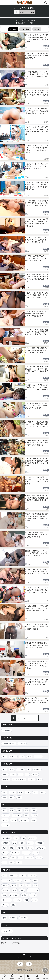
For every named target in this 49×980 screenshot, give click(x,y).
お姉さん (6, 779)
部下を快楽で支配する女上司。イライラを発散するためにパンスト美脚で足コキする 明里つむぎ (37, 701)
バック (33, 895)
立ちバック (6, 900)
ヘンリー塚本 (7, 931)
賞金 (22, 843)
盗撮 (12, 848)
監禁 (12, 862)
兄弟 (19, 797)
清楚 (13, 774)
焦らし (5, 905)
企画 (14, 843)
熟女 (12, 770)
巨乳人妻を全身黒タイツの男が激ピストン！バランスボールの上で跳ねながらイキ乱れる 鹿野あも (37, 370)
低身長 (5, 820)
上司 (4, 797)
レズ (4, 862)
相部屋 (5, 858)
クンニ (34, 900)
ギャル (35, 774)
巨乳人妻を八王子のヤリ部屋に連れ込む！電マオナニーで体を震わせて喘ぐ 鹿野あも (36, 406)
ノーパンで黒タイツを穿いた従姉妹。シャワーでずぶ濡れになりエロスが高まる (36, 627)
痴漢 (4, 848)
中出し (23, 876)
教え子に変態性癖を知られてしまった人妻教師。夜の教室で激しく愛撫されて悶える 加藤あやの (37, 499)
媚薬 (35, 880)
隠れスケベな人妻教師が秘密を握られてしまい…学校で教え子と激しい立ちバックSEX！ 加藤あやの (36, 480)
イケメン (13, 757)
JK (29, 770)
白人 (40, 779)
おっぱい (6, 825)
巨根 (22, 757)
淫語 (26, 900)
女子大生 (37, 770)
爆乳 (19, 810)
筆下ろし (13, 876)
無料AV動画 (28, 970)
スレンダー (17, 815)
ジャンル (20, 977)
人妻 (4, 792)
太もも (35, 815)
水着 (4, 918)
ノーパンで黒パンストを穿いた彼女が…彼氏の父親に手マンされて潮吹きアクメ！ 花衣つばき (36, 571)
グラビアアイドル (19, 779)
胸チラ (39, 858)
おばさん (20, 770)
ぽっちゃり (24, 820)
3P (21, 885)
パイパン (6, 815)
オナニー (32, 876)
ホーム (4, 977)
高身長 (14, 820)
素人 (4, 770)
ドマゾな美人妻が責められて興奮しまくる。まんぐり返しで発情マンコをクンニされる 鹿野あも (37, 93)
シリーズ (37, 977)
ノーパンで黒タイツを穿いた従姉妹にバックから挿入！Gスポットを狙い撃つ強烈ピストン (36, 608)
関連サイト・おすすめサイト (13, 943)
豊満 (34, 820)
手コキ (14, 885)
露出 (13, 858)
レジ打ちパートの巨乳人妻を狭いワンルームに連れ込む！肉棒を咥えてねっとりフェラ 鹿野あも (37, 425)
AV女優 (12, 977)
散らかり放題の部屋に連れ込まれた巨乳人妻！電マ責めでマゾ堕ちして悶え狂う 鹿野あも (36, 350)
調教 (15, 890)
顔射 (36, 885)
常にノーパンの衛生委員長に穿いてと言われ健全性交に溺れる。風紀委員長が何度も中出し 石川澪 (36, 517)
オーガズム (14, 895)
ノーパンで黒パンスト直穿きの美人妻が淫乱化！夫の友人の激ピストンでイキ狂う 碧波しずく (37, 203)
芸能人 (31, 779)
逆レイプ (20, 848)
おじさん (38, 757)
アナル (27, 880)
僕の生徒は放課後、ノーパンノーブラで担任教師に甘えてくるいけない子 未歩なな (36, 535)
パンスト (23, 918)
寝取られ (32, 838)
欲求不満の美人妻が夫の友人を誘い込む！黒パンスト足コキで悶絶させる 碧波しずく (36, 258)
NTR (23, 838)
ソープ (36, 853)
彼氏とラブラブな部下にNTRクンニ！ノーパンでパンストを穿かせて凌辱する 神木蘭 (36, 645)
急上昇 (29, 977)
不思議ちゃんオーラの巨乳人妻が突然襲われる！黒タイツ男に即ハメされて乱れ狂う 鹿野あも (37, 387)
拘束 (19, 862)
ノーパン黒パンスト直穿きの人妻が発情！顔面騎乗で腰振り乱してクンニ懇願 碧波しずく (36, 314)
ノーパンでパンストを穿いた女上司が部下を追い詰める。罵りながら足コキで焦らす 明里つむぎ (37, 683)
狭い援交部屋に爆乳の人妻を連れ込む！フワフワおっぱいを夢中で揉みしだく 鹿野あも (36, 442)
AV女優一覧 (7, 730)
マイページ (45, 977)
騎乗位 (24, 895)
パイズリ (17, 900)
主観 (13, 905)
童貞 (29, 757)
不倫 (16, 838)
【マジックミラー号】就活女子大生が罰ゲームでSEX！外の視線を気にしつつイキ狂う (36, 166)
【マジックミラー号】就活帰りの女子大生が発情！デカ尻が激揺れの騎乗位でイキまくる (36, 111)
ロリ (21, 774)
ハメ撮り (17, 880)
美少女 (5, 774)
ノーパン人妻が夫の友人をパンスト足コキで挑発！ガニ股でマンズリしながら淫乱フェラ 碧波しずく (37, 278)
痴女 (4, 876)
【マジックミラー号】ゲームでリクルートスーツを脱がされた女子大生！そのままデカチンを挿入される (36, 149)
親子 (28, 792)
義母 (43, 792)
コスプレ (13, 918)
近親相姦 (40, 843)
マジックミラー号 (9, 743)
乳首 (26, 810)
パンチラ (29, 858)
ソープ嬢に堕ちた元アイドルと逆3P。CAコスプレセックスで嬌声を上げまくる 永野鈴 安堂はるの (37, 75)
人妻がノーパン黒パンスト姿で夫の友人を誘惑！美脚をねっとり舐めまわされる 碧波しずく (36, 295)
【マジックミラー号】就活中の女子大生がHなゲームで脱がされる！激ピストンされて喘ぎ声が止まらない (36, 186)
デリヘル (26, 853)
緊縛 (4, 895)
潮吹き (5, 885)
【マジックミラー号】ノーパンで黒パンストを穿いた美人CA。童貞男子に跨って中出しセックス (37, 591)
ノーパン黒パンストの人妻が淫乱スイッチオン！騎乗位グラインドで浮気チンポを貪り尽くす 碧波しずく (36, 222)
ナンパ (30, 843)
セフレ (12, 792)
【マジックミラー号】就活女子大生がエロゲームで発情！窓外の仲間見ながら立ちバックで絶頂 (36, 130)
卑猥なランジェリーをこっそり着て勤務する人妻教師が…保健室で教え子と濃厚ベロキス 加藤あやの (37, 462)
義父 (35, 792)
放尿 (22, 890)
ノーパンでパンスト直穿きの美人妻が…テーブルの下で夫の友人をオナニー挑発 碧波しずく (36, 332)
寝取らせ (6, 843)
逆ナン (30, 848)
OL (27, 774)
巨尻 (34, 810)
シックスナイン (33, 890)
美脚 (26, 815)
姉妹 (21, 792)
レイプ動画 (6, 838)
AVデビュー (41, 848)
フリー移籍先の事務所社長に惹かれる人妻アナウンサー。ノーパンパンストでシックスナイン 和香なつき (36, 665)
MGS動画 (22, 743)
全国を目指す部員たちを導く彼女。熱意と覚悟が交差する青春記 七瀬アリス (36, 56)
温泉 (21, 858)
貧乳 (12, 810)
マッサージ (15, 853)
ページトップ (24, 957)
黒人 (4, 757)
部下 (12, 797)
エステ (5, 853)
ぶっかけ (6, 890)
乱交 (28, 885)
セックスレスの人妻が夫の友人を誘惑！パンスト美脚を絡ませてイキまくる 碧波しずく (36, 240)
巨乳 (4, 810)
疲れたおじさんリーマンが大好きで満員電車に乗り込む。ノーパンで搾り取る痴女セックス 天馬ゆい (37, 38)
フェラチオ (6, 880)
